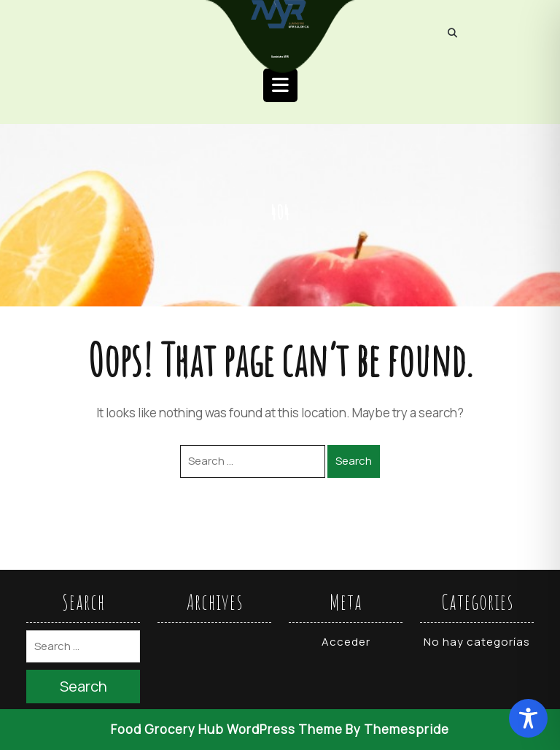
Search (354, 461)
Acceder (346, 642)
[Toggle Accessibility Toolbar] (528, 718)
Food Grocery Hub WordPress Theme (227, 729)
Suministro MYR (280, 57)
